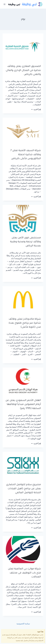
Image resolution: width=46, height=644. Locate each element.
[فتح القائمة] (5, 4)
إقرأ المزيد (36, 109)
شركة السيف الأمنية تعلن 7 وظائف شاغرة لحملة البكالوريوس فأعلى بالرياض (26, 155)
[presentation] (23, 47)
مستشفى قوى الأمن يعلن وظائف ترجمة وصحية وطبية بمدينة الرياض (25, 242)
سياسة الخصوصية (23, 624)
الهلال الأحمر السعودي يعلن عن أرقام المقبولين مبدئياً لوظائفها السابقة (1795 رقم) (23, 405)
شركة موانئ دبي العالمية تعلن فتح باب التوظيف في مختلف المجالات (24, 573)
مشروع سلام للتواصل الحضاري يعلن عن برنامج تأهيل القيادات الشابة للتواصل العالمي (23, 489)
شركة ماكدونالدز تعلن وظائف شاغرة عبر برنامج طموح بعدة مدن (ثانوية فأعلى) (25, 323)
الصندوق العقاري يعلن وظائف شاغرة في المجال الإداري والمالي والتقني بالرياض (23, 70)
